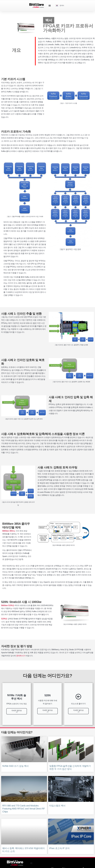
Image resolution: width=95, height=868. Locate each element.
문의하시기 (21, 656)
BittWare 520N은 (8, 605)
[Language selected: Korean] (61, 6)
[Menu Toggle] (50, 6)
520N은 (4, 619)
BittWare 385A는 (9, 531)
